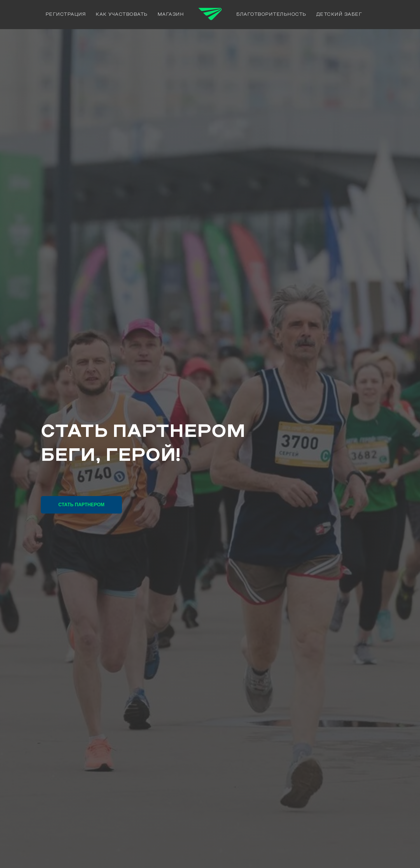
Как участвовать (122, 15)
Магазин (171, 15)
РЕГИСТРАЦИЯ (66, 15)
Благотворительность (271, 15)
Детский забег (339, 15)
